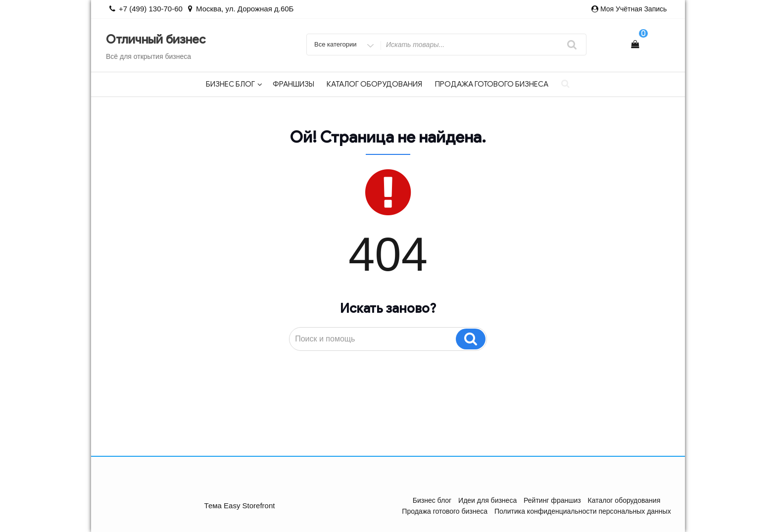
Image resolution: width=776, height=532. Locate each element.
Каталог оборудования (374, 84)
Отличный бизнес (156, 40)
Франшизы (293, 84)
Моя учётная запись (633, 9)
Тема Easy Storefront (240, 506)
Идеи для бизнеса (487, 500)
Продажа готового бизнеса (492, 84)
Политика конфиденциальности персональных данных (583, 511)
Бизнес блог (234, 84)
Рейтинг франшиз (552, 500)
